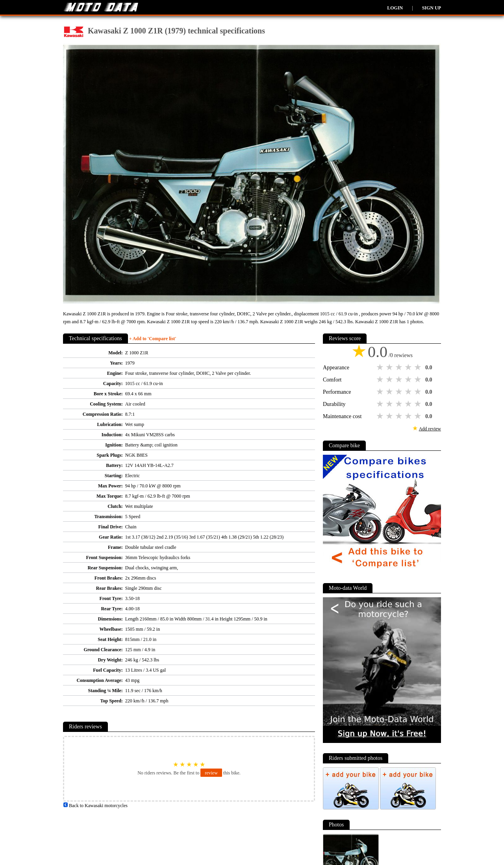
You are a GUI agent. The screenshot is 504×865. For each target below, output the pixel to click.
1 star (381, 367)
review (211, 773)
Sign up (432, 8)
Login (395, 8)
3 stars (400, 367)
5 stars (419, 367)
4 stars (409, 367)
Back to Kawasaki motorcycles (95, 806)
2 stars (390, 367)
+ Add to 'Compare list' (153, 339)
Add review (430, 429)
